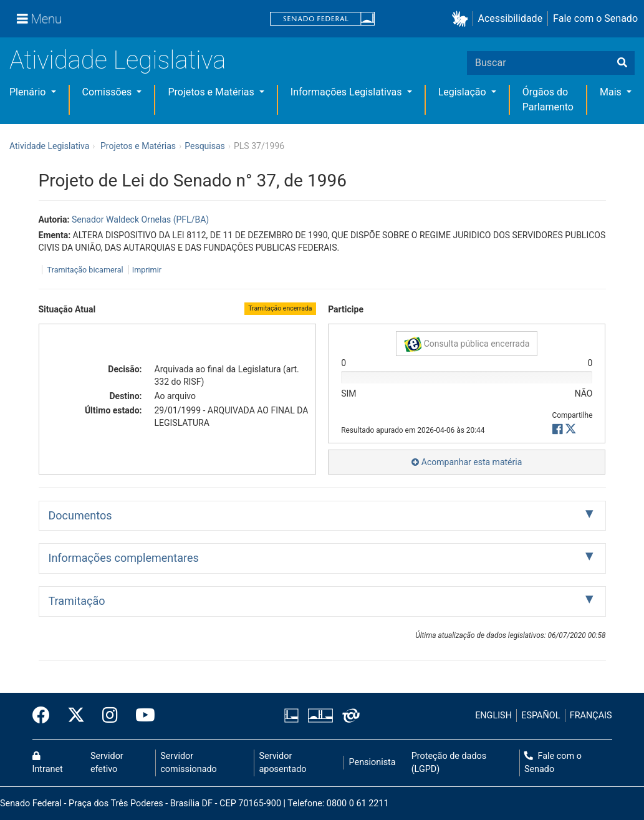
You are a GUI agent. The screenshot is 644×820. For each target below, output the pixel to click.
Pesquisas (205, 146)
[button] (462, 19)
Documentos (80, 515)
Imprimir (147, 270)
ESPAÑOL (541, 716)
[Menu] (39, 19)
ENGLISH (493, 716)
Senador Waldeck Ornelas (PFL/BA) (140, 219)
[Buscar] (622, 63)
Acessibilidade (511, 18)
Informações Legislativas (348, 92)
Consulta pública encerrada (467, 344)
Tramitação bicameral (85, 270)
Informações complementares (124, 558)
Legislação (464, 92)
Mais (612, 92)
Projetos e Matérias (212, 92)
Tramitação (77, 601)
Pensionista (372, 762)
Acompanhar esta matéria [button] (467, 462)
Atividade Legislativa (118, 60)
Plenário (29, 92)
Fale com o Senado (595, 18)
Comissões (108, 92)
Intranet (48, 763)
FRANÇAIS (591, 716)
